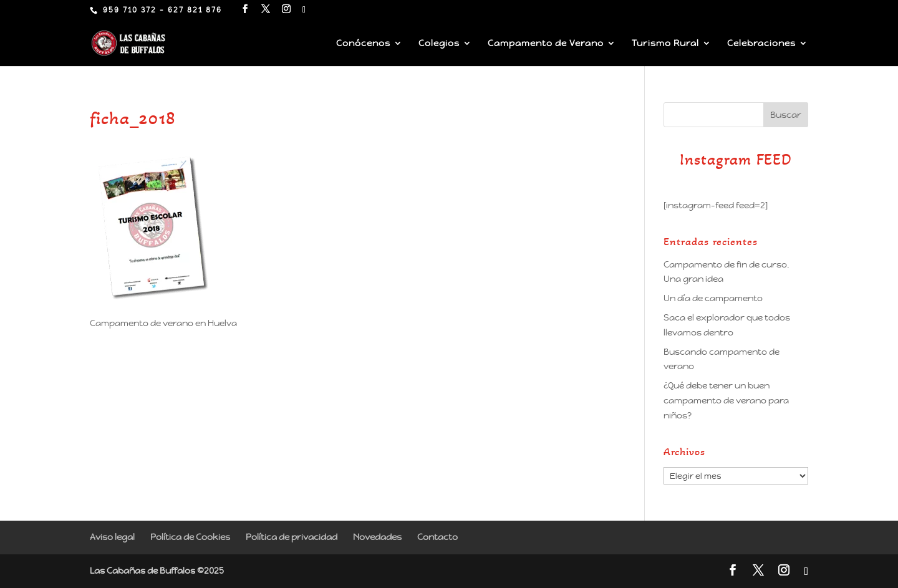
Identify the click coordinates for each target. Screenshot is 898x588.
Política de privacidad (292, 537)
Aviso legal (112, 537)
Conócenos (363, 44)
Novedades (377, 537)
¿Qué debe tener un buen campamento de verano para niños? (726, 400)
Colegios (439, 44)
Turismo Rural (665, 44)
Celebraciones (761, 44)
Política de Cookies (190, 537)
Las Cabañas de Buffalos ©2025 (157, 571)
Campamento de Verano (546, 44)
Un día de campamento (713, 298)
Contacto (437, 537)
